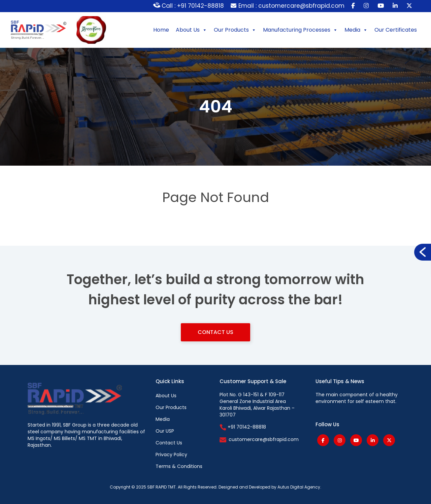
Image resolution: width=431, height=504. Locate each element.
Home (161, 30)
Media (356, 30)
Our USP (165, 431)
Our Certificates (396, 30)
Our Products (235, 30)
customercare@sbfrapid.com (264, 439)
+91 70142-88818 (243, 427)
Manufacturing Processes (300, 30)
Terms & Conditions (179, 466)
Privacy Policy (171, 455)
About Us (191, 30)
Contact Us (215, 332)
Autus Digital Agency (299, 487)
